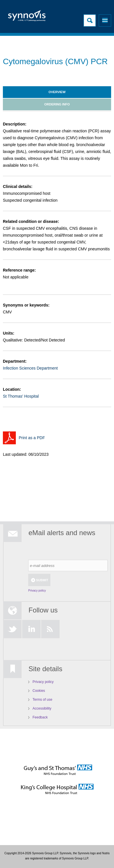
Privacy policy (37, 591)
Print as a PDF (32, 438)
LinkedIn (31, 629)
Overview (57, 92)
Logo (27, 17)
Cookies (39, 691)
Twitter (12, 629)
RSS (50, 629)
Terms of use (42, 700)
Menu (105, 20)
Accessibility (42, 708)
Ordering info (57, 104)
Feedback (40, 717)
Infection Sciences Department (30, 368)
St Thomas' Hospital (21, 396)
